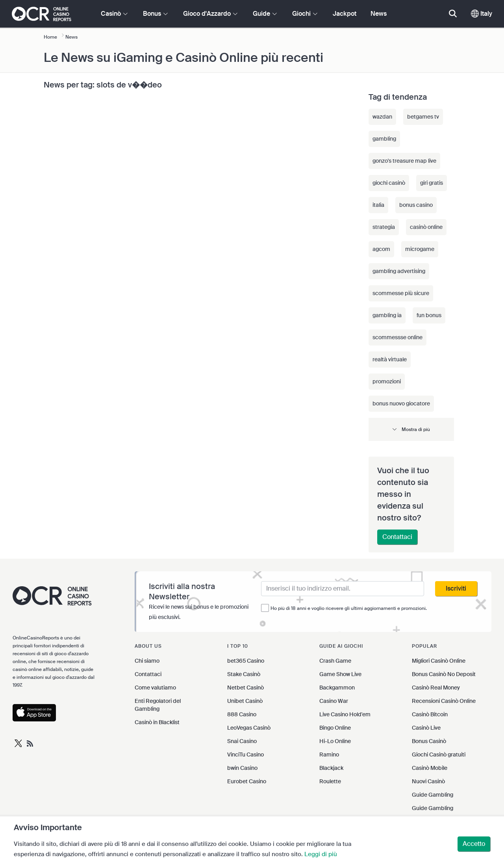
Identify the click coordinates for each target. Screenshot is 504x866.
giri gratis (432, 183)
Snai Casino (242, 741)
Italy (482, 14)
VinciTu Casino (246, 754)
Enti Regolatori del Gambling (158, 705)
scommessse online (397, 337)
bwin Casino (242, 768)
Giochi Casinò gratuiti (439, 754)
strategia (384, 227)
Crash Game (335, 661)
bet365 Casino (246, 661)
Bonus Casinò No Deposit (444, 674)
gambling (384, 139)
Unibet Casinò (245, 701)
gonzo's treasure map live (404, 161)
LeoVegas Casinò (249, 728)
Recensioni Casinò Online (444, 701)
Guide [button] (265, 14)
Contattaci (397, 537)
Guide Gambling (433, 795)
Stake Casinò (244, 674)
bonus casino (416, 205)
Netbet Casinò (246, 688)
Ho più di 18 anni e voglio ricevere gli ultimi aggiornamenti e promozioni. (349, 608)
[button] (411, 429)
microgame (420, 249)
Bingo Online (335, 728)
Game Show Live (340, 674)
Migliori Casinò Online (439, 661)
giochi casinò (389, 183)
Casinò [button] (114, 14)
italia (378, 205)
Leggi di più (321, 854)
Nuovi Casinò (428, 781)
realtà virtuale (390, 359)
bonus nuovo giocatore (401, 403)
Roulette (330, 781)
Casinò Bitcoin (430, 714)
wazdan (382, 117)
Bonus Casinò (429, 741)
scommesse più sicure (401, 293)
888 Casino (242, 714)
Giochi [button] (305, 14)
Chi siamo (147, 661)
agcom (381, 249)
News (379, 14)
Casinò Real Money (436, 688)
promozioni (387, 381)
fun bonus (429, 315)
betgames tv (423, 117)
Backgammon (337, 688)
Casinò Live (426, 728)
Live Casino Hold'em (345, 714)
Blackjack (331, 768)
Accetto (474, 844)
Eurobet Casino (247, 781)
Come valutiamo (155, 688)
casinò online (426, 227)
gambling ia (387, 315)
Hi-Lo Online (335, 741)
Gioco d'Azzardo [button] (210, 14)
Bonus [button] (155, 14)
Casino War (334, 701)
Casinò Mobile (430, 768)
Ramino (329, 754)
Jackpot (345, 14)
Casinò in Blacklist (157, 722)
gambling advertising (399, 271)
